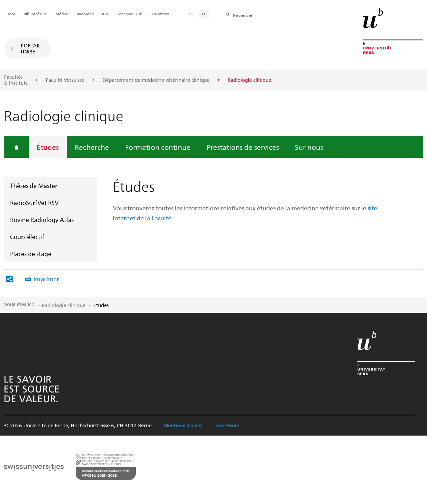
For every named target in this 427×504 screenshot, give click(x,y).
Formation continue (158, 147)
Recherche (92, 147)
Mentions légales (183, 425)
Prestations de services (243, 147)
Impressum (227, 425)
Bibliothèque (35, 14)
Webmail (85, 14)
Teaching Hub (130, 14)
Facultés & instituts (16, 80)
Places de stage (31, 254)
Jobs (11, 14)
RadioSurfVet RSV (34, 202)
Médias (62, 14)
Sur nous (309, 147)
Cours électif (27, 236)
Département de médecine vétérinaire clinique (156, 80)
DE (191, 14)
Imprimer (46, 279)
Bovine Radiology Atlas (42, 219)
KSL (105, 14)
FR (204, 14)
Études (48, 147)
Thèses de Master (34, 185)
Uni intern (160, 14)
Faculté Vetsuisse (65, 80)
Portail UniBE (31, 48)
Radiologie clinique (64, 305)
